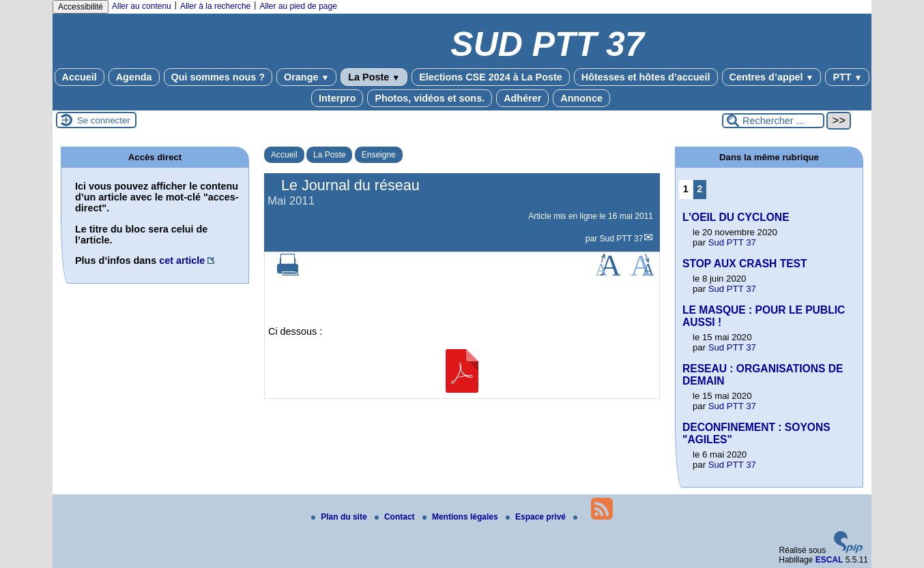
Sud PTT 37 (622, 239)
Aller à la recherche (215, 6)
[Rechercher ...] (773, 121)
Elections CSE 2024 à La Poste (491, 77)
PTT (847, 77)
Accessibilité (81, 7)
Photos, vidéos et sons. (430, 98)
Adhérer (522, 98)
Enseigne (379, 155)
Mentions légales (461, 517)
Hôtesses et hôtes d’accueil (646, 77)
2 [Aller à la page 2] (699, 189)
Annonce (581, 98)
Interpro (337, 98)
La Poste (374, 77)
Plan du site (340, 517)
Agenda (134, 77)
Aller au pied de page (298, 6)
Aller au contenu (142, 6)
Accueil (80, 77)
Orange (306, 77)
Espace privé (537, 517)
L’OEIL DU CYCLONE (736, 217)
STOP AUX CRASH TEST (745, 264)
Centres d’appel (772, 77)
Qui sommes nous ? (218, 77)
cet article (182, 260)
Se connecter (104, 120)
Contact (396, 517)
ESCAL (829, 560)
